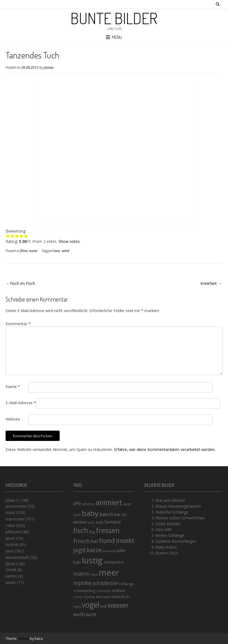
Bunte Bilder (114, 18)
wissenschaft (17, 557)
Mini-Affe (164, 530)
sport (10, 538)
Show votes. (70, 241)
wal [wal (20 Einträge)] (103, 606)
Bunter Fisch (167, 553)
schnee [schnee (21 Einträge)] (119, 590)
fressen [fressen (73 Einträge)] (108, 530)
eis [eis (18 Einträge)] (124, 515)
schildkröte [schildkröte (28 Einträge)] (105, 583)
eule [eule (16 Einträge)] (100, 522)
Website (13, 419)
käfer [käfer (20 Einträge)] (122, 551)
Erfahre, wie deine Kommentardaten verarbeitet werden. (165, 449)
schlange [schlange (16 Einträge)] (126, 584)
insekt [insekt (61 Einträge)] (125, 541)
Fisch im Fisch (23, 283)
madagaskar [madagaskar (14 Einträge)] (114, 562)
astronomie (16, 506)
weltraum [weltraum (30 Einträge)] (85, 614)
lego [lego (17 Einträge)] (77, 562)
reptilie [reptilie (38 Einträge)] (82, 583)
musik (11, 570)
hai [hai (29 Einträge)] (94, 541)
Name (13, 387)
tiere (10, 551)
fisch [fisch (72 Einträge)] (81, 530)
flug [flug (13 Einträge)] (92, 532)
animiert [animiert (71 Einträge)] (109, 502)
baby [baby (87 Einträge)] (90, 513)
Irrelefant (209, 283)
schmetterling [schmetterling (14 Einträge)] (84, 591)
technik (12, 545)
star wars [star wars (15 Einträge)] (103, 597)
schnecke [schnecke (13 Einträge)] (104, 591)
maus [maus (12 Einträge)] (94, 574)
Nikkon (24, 639)
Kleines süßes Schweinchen (180, 518)
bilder (10, 500)
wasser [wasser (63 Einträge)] (118, 605)
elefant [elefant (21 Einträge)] (80, 522)
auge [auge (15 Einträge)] (128, 504)
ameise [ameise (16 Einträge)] (88, 504)
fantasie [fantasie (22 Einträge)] (113, 522)
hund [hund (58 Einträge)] (107, 541)
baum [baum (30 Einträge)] (106, 514)
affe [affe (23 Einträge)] (77, 504)
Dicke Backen (168, 524)
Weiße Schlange (170, 535)
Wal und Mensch (170, 500)
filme (24, 251)
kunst (33, 251)
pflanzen (13, 532)
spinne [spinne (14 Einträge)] (89, 597)
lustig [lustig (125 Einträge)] (92, 560)
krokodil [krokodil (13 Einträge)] (109, 551)
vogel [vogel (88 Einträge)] (90, 605)
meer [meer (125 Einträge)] (109, 573)
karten (11, 576)
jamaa (49, 67)
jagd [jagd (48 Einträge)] (79, 550)
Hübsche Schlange (172, 512)
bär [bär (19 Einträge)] (117, 515)
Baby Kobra (166, 547)
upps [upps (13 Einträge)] (77, 606)
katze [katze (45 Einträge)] (94, 550)
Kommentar (18, 324)
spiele (11, 582)
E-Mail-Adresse (21, 403)
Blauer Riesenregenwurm (178, 506)
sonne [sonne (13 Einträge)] (78, 597)
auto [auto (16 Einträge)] (77, 515)
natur (10, 525)
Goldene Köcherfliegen (176, 541)
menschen (15, 519)
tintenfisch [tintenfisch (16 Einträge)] (121, 597)
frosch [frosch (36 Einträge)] (82, 541)
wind (66, 251)
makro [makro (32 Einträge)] (81, 573)
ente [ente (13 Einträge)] (91, 522)
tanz (57, 251)
